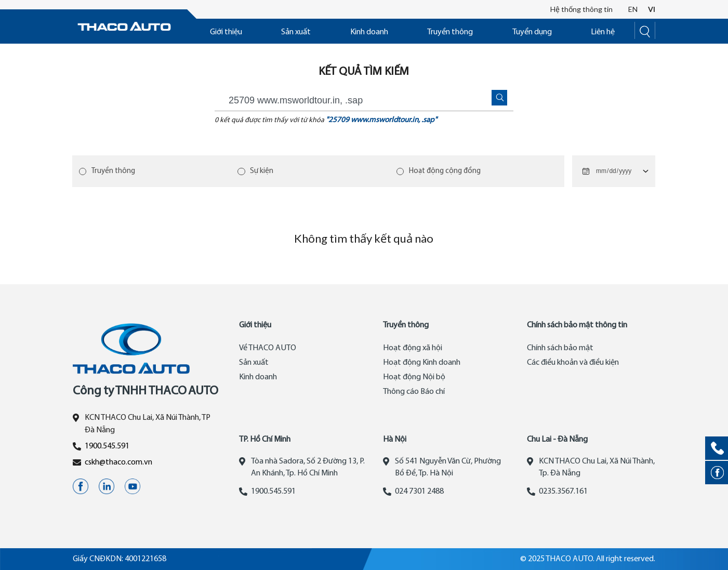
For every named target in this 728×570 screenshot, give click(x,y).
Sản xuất (296, 32)
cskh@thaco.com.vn (118, 462)
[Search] (645, 30)
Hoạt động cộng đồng (445, 171)
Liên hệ (603, 32)
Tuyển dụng (532, 32)
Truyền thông (450, 32)
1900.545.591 (107, 446)
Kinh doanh (369, 32)
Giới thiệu (226, 32)
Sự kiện (262, 171)
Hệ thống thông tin (581, 9)
